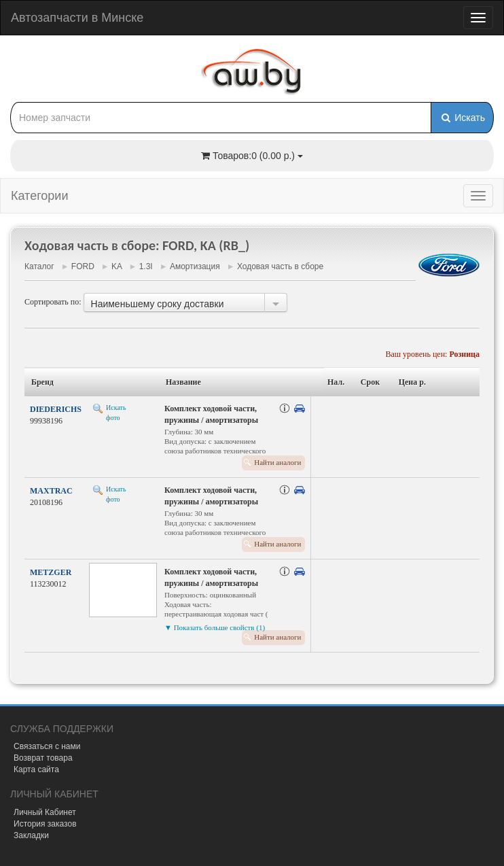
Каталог (39, 266)
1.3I (146, 266)
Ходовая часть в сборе (280, 266)
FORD (83, 266)
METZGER (51, 572)
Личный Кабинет (45, 812)
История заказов (45, 824)
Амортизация (195, 266)
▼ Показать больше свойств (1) (215, 627)
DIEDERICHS (56, 409)
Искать (462, 118)
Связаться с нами (47, 746)
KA (116, 266)
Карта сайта (36, 769)
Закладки (31, 835)
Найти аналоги (277, 462)
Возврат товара (43, 758)
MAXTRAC (51, 491)
